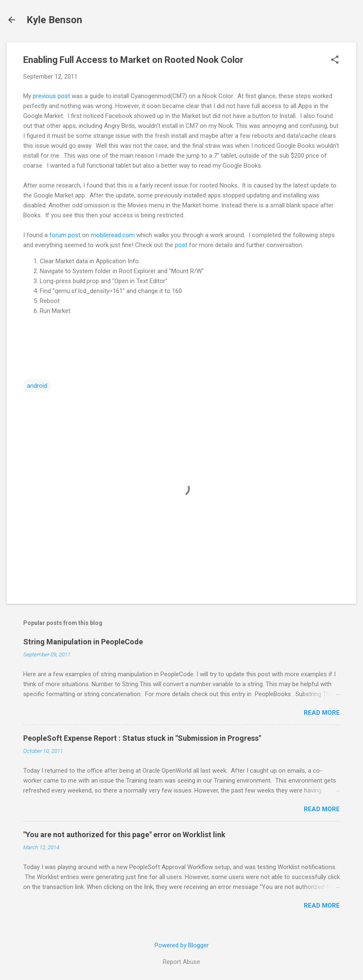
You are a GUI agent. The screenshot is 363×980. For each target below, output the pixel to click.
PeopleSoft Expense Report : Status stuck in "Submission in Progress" (142, 738)
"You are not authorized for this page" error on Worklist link (124, 835)
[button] (335, 60)
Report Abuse (181, 962)
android (37, 386)
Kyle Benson (54, 20)
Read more (322, 713)
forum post (65, 235)
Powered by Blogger (182, 945)
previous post (51, 96)
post (181, 245)
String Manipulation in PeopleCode (83, 642)
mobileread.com (113, 235)
